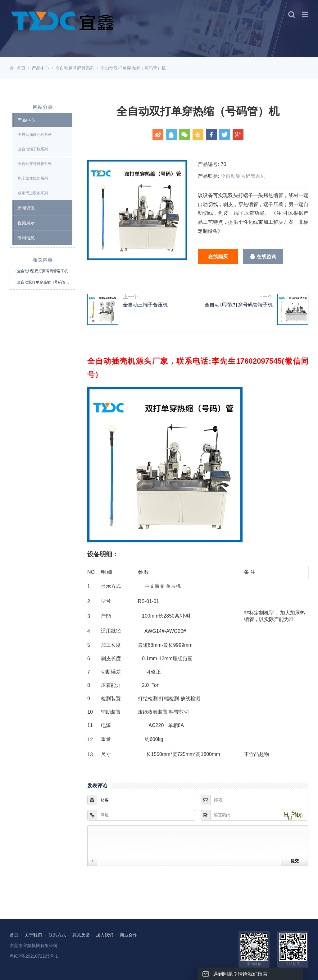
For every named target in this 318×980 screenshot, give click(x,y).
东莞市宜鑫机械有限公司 (34, 945)
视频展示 (26, 223)
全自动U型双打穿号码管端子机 (43, 271)
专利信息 (26, 238)
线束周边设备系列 (33, 193)
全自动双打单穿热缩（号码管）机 (133, 68)
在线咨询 (263, 257)
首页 (21, 68)
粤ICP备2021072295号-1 (34, 956)
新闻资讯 (26, 208)
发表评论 (97, 786)
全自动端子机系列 (33, 149)
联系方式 (57, 935)
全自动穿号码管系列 (75, 68)
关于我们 (33, 935)
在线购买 (218, 257)
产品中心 (40, 68)
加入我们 (105, 935)
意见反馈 (81, 935)
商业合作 (129, 935)
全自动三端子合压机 (142, 309)
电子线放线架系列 (33, 178)
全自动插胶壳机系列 (35, 135)
